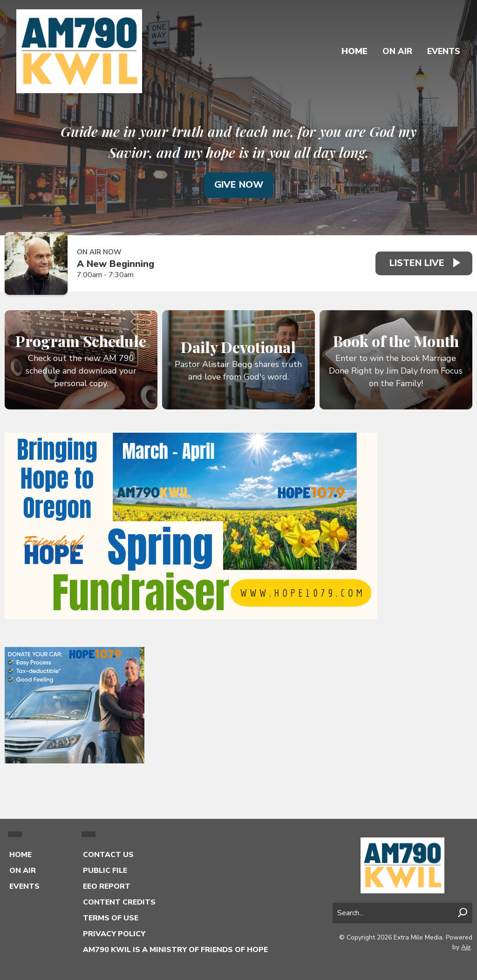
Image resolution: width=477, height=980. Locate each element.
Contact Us (108, 855)
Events (444, 51)
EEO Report (107, 886)
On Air (397, 51)
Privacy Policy (114, 934)
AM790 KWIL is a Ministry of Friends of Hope (175, 950)
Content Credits (119, 902)
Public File (105, 871)
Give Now (239, 185)
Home (354, 51)
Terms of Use (111, 918)
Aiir (466, 947)
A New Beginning (116, 264)
